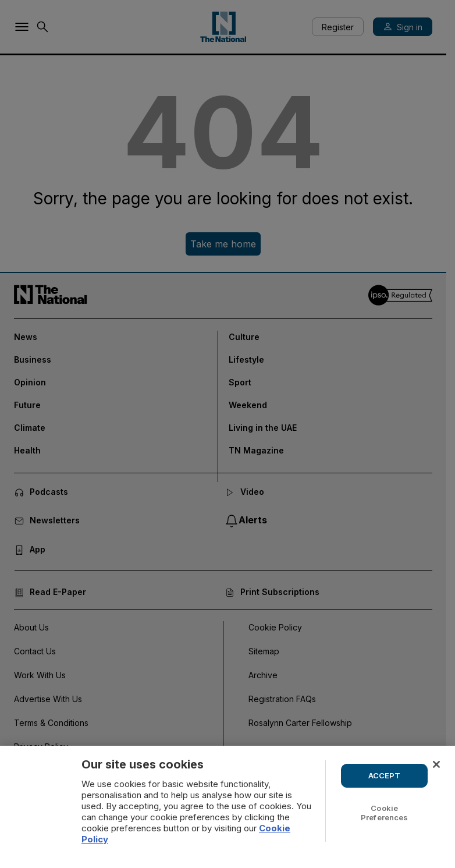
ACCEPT (385, 775)
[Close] (436, 764)
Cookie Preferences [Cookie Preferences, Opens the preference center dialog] (384, 813)
